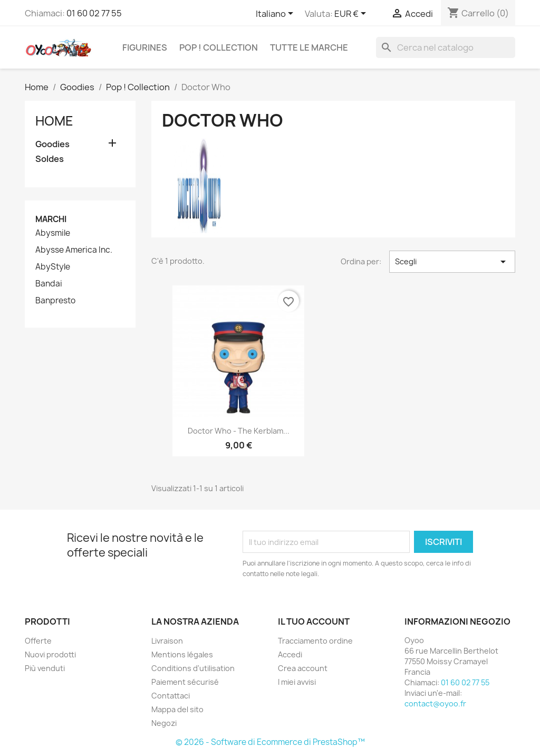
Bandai (49, 284)
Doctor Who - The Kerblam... (239, 431)
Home (54, 121)
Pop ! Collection (219, 47)
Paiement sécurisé (185, 682)
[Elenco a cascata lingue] (276, 14)
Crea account (303, 668)
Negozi (164, 723)
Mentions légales (182, 654)
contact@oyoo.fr (435, 704)
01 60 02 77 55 (94, 13)
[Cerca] (446, 47)
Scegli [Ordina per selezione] (452, 262)
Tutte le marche (309, 47)
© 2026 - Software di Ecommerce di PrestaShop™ (270, 742)
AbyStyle (53, 267)
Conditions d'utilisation (193, 668)
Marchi (51, 219)
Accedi (290, 654)
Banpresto (55, 301)
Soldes (50, 159)
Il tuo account (314, 621)
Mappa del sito (177, 709)
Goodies (52, 144)
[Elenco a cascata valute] (352, 14)
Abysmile (53, 233)
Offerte (38, 641)
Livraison (167, 641)
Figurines (145, 47)
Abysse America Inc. (74, 250)
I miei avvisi (297, 682)
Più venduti (45, 668)
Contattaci (171, 696)
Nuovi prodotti (50, 654)
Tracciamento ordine (315, 641)
